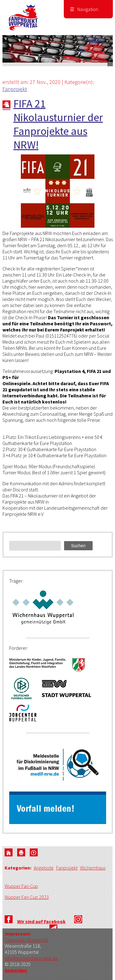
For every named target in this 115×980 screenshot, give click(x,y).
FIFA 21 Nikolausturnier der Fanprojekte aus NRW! (58, 124)
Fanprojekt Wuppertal (26, 940)
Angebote (44, 868)
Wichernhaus (93, 868)
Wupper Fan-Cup (21, 886)
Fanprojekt (15, 89)
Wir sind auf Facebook (41, 921)
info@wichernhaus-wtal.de (31, 958)
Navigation (84, 9)
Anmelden (16, 970)
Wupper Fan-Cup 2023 (27, 897)
